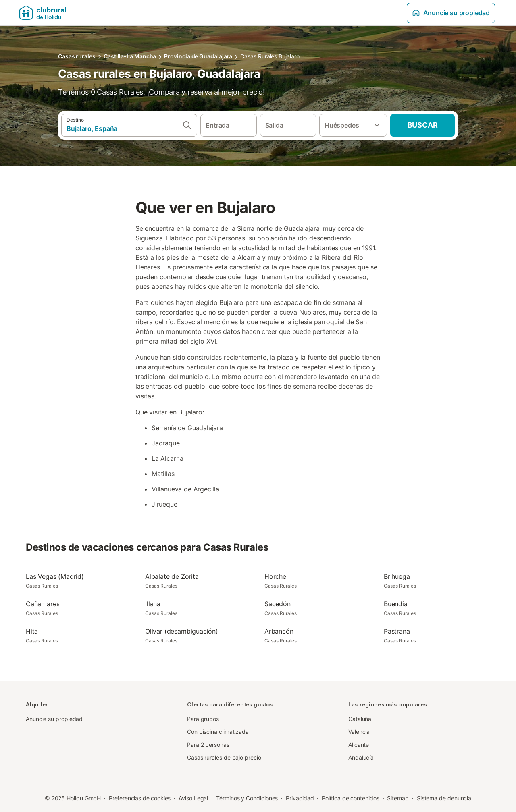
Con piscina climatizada (218, 732)
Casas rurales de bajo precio (224, 757)
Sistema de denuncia (444, 798)
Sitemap (398, 798)
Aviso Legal (193, 798)
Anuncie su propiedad (451, 13)
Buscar (423, 125)
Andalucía (361, 757)
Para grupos (203, 719)
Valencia (359, 732)
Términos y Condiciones (247, 798)
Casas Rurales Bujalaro (270, 56)
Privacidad (300, 798)
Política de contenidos (350, 798)
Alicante (359, 745)
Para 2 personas (208, 745)
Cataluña (360, 719)
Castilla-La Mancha (130, 56)
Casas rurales (77, 56)
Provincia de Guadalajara (198, 56)
